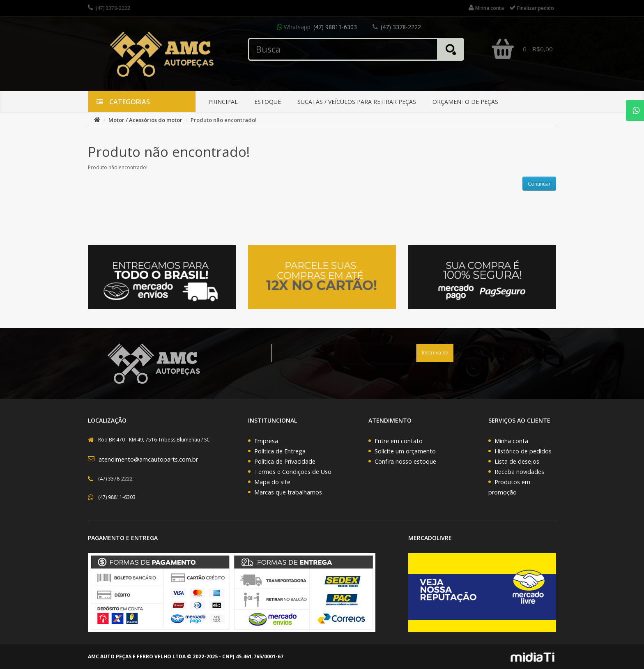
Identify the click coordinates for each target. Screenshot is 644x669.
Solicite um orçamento (405, 451)
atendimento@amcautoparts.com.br (148, 459)
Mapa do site (272, 482)
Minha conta (511, 441)
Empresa (266, 441)
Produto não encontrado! (224, 120)
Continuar (539, 184)
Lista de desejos (517, 461)
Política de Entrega (280, 451)
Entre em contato (399, 441)
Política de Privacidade (285, 461)
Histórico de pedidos (523, 451)
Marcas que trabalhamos (288, 492)
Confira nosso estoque (405, 461)
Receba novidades (519, 472)
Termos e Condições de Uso (293, 472)
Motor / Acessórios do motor (145, 120)
